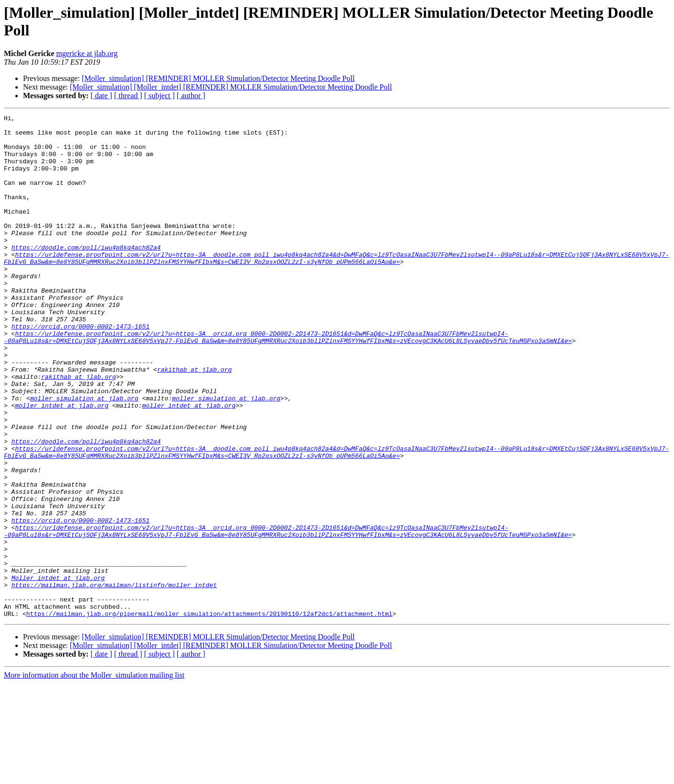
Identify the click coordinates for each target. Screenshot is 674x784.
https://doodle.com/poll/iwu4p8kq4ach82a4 (86, 274)
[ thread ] (128, 96)
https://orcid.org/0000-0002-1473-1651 (81, 369)
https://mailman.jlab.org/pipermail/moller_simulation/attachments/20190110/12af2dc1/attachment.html (209, 714)
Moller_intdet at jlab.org (58, 671)
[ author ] (191, 96)
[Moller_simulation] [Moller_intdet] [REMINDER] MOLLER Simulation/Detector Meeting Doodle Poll (231, 87)
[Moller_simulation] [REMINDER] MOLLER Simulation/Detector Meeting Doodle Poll (218, 78)
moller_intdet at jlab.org (62, 464)
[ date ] (101, 96)
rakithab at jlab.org (194, 421)
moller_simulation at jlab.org (84, 455)
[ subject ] (160, 96)
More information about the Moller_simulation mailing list (94, 776)
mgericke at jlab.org (87, 53)
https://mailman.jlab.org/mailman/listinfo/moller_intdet (114, 680)
